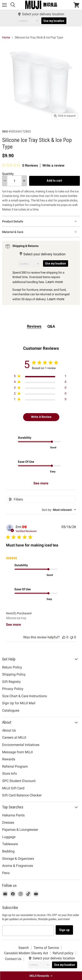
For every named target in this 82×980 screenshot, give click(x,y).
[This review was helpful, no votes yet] (64, 637)
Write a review (53, 166)
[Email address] (28, 931)
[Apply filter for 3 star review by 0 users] (40, 389)
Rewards (9, 759)
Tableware (10, 844)
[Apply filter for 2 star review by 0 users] (40, 394)
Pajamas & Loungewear (20, 830)
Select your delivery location (41, 14)
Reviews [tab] (34, 326)
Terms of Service (46, 948)
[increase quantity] (24, 181)
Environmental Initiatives (21, 745)
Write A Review (41, 417)
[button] (41, 976)
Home (6, 37)
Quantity (8, 174)
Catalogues (11, 710)
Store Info (10, 774)
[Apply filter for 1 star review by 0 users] (40, 400)
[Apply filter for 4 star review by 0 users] (40, 383)
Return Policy (12, 667)
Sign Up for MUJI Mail (19, 703)
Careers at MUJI (14, 737)
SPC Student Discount (19, 781)
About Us (9, 730)
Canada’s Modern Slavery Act (26, 953)
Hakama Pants (13, 815)
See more (41, 483)
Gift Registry (11, 682)
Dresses (8, 822)
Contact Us (13, 959)
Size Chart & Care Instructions (25, 696)
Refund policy (63, 953)
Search (24, 948)
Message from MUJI (17, 752)
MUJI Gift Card (13, 788)
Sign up (64, 930)
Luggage (9, 837)
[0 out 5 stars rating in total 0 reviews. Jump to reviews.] (20, 165)
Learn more (54, 282)
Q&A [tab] (51, 326)
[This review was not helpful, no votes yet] (72, 637)
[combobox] (59, 510)
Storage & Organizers (18, 859)
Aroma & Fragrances (18, 866)
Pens (6, 873)
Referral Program (15, 766)
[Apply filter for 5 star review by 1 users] (40, 377)
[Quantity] (14, 181)
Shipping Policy (14, 674)
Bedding (8, 851)
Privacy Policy (13, 689)
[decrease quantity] (5, 181)
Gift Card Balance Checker (22, 795)
